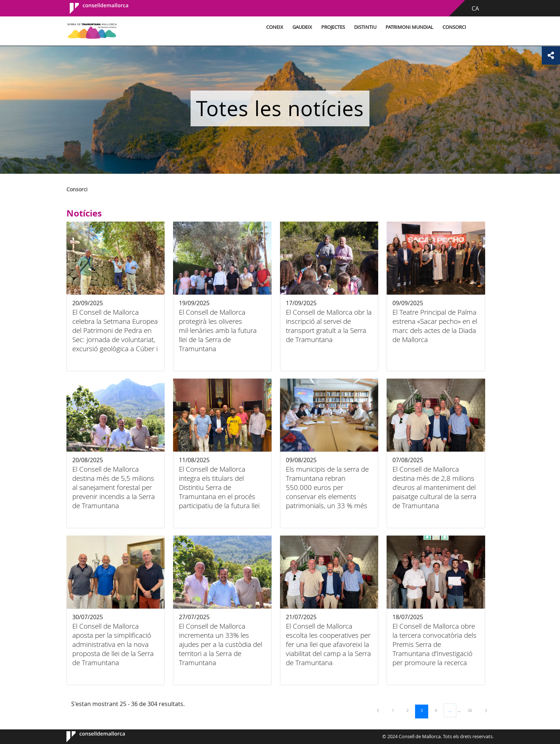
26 (472, 710)
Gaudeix (302, 27)
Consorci (454, 27)
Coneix (275, 27)
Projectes (333, 27)
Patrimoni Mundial (409, 27)
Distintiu (365, 27)
